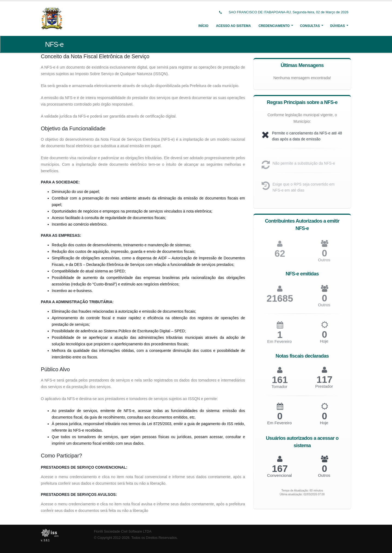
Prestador (324, 388)
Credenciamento (274, 26)
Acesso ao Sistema (233, 26)
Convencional (279, 477)
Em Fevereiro (279, 344)
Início (203, 26)
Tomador (279, 388)
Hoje (324, 343)
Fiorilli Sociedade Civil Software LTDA (123, 532)
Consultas (310, 26)
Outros (324, 262)
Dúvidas (338, 26)
